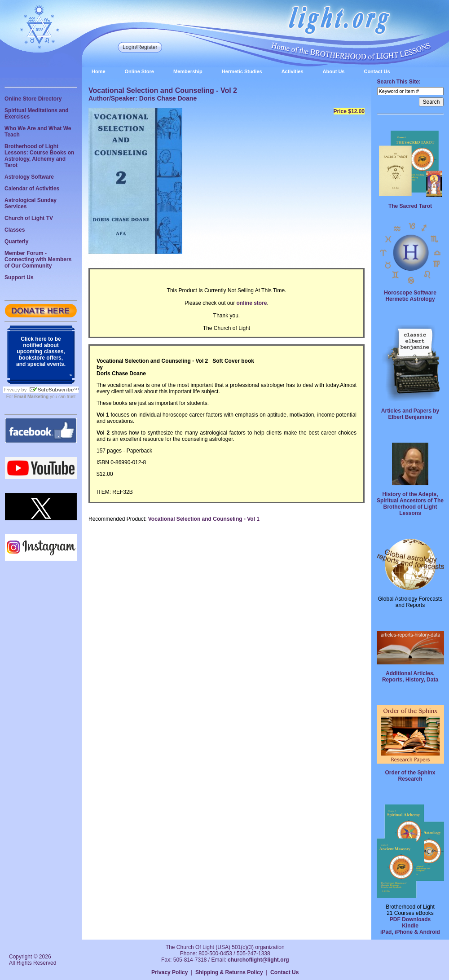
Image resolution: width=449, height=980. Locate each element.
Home (99, 71)
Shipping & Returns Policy (229, 972)
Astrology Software (29, 177)
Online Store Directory (33, 99)
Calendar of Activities (32, 189)
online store (252, 303)
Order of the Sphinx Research (410, 776)
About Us (334, 71)
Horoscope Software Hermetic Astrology (410, 296)
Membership (188, 71)
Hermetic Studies (242, 71)
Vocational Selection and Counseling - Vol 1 (204, 519)
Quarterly (16, 242)
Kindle (410, 926)
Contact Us (377, 71)
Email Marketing (32, 397)
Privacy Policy (169, 972)
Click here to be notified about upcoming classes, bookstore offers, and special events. (41, 352)
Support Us (19, 277)
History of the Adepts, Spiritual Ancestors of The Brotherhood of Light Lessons (410, 504)
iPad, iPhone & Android (410, 932)
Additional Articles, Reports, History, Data (410, 677)
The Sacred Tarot (410, 206)
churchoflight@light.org (258, 960)
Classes (15, 230)
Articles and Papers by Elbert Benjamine (410, 414)
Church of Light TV (29, 218)
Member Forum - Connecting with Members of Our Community (38, 259)
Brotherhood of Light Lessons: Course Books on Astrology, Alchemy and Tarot (39, 156)
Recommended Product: (117, 519)
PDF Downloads (410, 919)
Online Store (139, 71)
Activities (293, 71)
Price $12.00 (349, 111)
